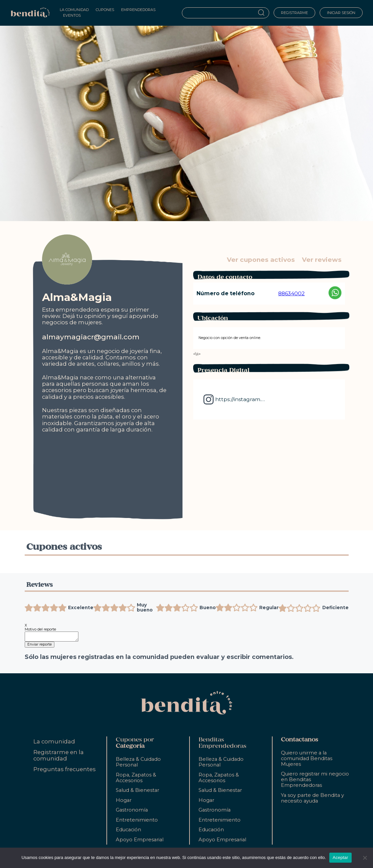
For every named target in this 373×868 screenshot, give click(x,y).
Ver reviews (322, 260)
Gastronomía (132, 810)
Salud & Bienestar (137, 790)
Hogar (124, 800)
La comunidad (54, 741)
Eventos (72, 15)
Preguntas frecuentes (65, 769)
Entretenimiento (137, 820)
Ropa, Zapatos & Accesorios (136, 778)
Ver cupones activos (261, 260)
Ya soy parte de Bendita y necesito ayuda (312, 798)
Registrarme (294, 13)
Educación (128, 830)
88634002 (291, 293)
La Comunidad (74, 10)
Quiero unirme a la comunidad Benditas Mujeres (307, 758)
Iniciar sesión (341, 13)
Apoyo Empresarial (140, 840)
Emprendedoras (138, 10)
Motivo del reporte (40, 630)
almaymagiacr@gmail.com (91, 337)
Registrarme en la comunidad (59, 755)
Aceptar (340, 857)
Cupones (105, 10)
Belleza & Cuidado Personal (138, 762)
